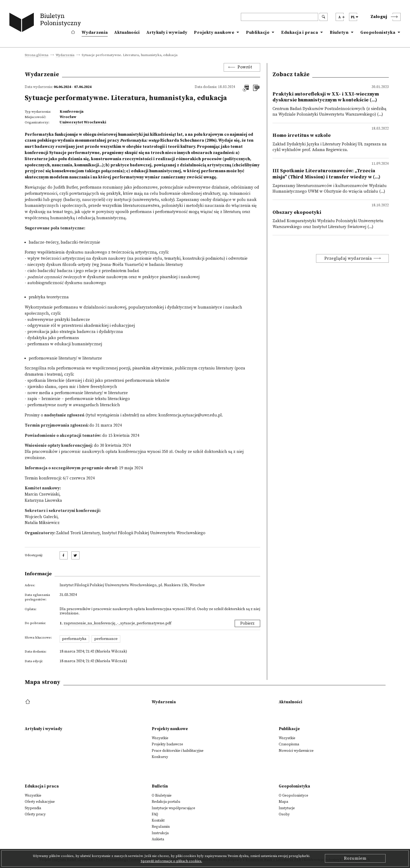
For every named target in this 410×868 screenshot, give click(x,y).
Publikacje (258, 32)
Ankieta (158, 839)
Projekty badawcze (167, 744)
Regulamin (161, 827)
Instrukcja (160, 833)
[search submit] (324, 17)
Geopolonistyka (378, 32)
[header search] (280, 17)
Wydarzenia (95, 32)
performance (106, 639)
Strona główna (37, 55)
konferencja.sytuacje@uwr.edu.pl (190, 415)
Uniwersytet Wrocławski (83, 122)
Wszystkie (160, 738)
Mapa (283, 802)
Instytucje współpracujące (173, 808)
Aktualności (127, 32)
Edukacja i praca (300, 32)
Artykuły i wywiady (167, 32)
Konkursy (160, 757)
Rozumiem (355, 858)
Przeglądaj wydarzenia (348, 258)
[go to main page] (46, 23)
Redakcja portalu (166, 802)
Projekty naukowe (214, 32)
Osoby (284, 814)
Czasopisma (289, 744)
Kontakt (158, 821)
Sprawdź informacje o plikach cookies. (171, 861)
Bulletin (160, 786)
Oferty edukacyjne (40, 802)
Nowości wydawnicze (296, 751)
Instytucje (287, 808)
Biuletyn (339, 32)
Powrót (245, 67)
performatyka (74, 639)
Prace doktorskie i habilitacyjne (178, 751)
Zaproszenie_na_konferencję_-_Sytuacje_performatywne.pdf (117, 623)
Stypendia (33, 808)
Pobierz (247, 623)
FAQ (155, 814)
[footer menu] (28, 702)
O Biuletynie (162, 796)
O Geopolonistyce (293, 796)
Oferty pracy (35, 814)
